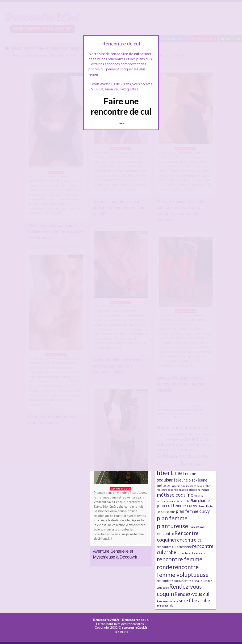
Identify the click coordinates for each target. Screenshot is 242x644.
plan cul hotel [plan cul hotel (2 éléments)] (206, 506)
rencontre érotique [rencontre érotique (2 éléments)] (191, 581)
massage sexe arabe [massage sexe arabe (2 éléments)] (198, 486)
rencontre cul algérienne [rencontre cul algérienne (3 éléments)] (174, 547)
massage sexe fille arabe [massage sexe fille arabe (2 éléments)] (171, 490)
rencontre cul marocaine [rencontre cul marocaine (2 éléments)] (191, 553)
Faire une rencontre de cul (121, 106)
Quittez (121, 123)
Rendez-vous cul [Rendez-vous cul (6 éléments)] (192, 594)
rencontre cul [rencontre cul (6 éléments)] (190, 540)
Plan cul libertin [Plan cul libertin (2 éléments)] (166, 512)
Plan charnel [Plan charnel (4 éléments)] (200, 500)
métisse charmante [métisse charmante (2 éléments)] (198, 490)
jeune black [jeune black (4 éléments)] (188, 480)
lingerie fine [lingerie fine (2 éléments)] (178, 486)
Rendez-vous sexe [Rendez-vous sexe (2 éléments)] (168, 601)
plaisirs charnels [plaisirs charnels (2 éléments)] (179, 501)
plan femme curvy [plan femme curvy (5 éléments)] (193, 511)
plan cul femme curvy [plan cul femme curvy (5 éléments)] (177, 506)
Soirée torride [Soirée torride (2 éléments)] (165, 606)
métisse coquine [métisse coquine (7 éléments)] (175, 495)
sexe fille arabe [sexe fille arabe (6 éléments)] (194, 600)
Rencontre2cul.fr (106, 620)
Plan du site (121, 632)
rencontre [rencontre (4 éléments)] (165, 533)
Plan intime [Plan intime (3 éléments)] (196, 527)
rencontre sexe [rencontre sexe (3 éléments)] (168, 581)
